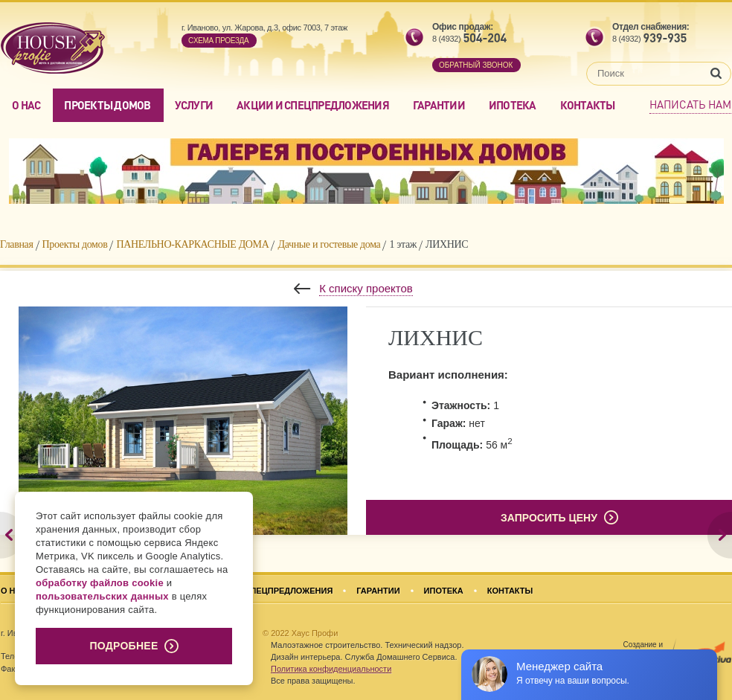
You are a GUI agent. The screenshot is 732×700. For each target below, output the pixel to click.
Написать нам (690, 104)
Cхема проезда (218, 41)
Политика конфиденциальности (331, 669)
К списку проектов (366, 288)
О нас (26, 105)
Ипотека (513, 105)
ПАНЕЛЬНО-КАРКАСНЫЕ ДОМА (192, 244)
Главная (17, 244)
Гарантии (439, 105)
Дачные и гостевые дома (329, 244)
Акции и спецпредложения (313, 105)
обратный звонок (476, 65)
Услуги (194, 105)
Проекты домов (107, 105)
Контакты (588, 105)
